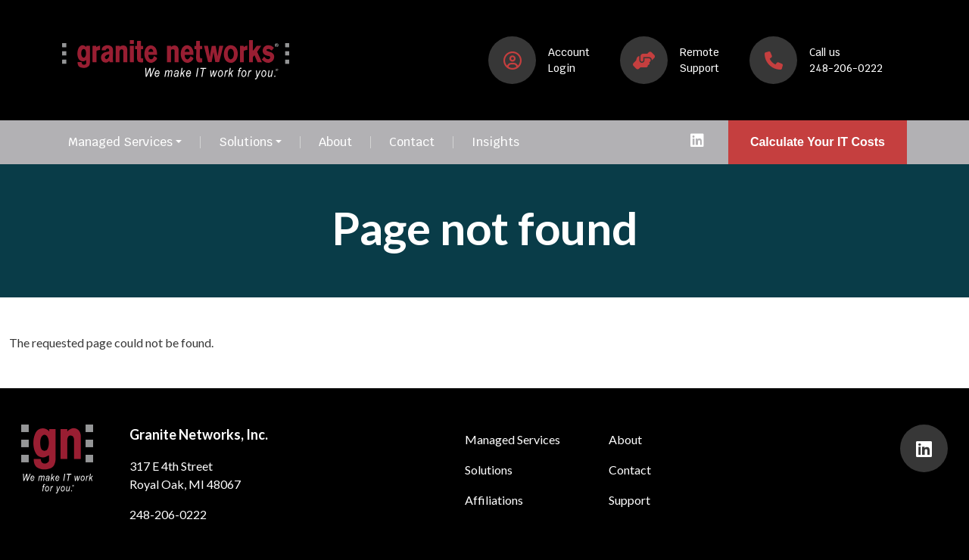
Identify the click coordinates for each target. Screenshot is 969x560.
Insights (495, 142)
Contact (412, 142)
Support (629, 500)
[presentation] (697, 142)
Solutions (246, 142)
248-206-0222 (168, 514)
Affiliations (494, 500)
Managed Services (120, 142)
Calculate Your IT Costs (818, 142)
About (335, 142)
